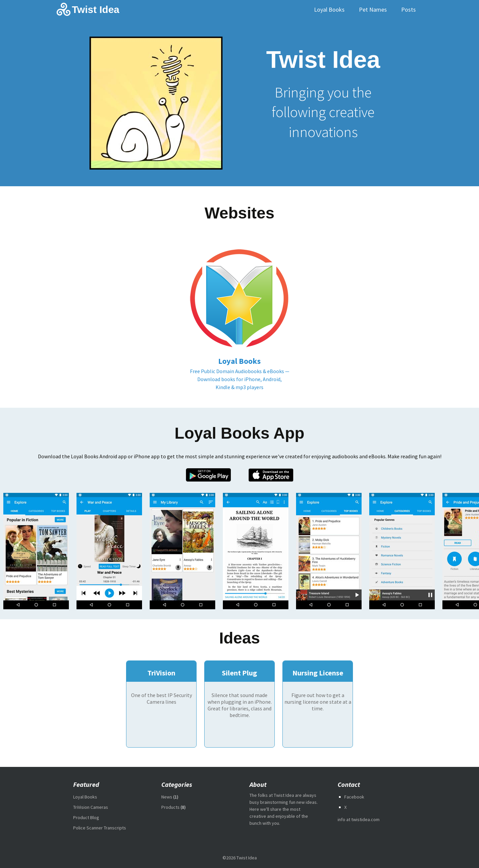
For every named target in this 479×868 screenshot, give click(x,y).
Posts (408, 9)
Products (170, 807)
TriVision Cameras (91, 807)
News (167, 797)
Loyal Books (329, 9)
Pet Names (373, 9)
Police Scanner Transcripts (100, 828)
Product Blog (86, 817)
